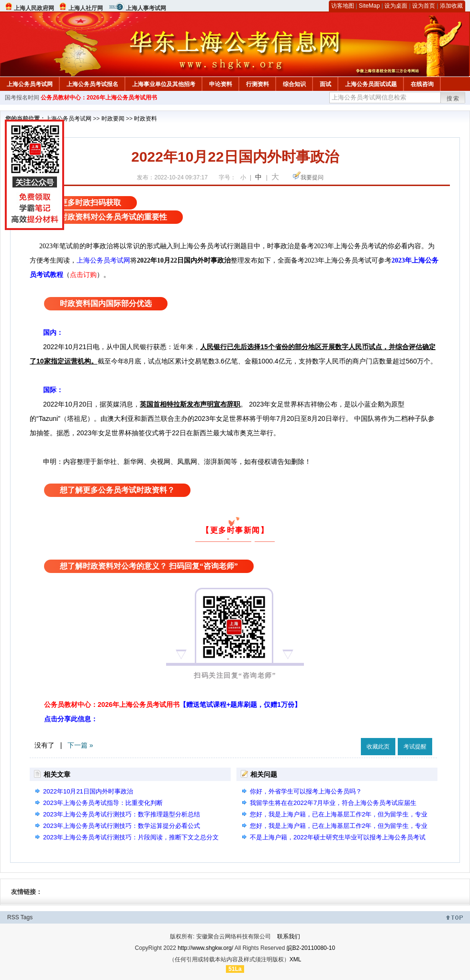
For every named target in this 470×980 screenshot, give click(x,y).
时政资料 (145, 119)
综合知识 (294, 84)
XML (296, 959)
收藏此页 (378, 747)
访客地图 (343, 6)
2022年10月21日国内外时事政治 (88, 791)
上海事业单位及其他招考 (164, 84)
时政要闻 (113, 119)
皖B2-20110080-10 (311, 948)
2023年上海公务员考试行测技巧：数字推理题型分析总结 (122, 814)
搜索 (453, 99)
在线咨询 (422, 84)
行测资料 (257, 84)
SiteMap (369, 6)
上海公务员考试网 (30, 84)
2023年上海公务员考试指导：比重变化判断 (103, 803)
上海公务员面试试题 (371, 84)
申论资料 (221, 84)
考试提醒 (415, 747)
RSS (13, 917)
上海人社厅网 (86, 8)
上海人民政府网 (34, 8)
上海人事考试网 (146, 8)
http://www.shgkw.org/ (205, 948)
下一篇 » (80, 745)
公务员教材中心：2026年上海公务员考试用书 (99, 98)
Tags (27, 917)
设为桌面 (396, 6)
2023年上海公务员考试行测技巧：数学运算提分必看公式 (122, 826)
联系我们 (289, 936)
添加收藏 (451, 6)
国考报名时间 (22, 98)
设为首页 (424, 6)
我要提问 (312, 177)
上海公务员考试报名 (92, 84)
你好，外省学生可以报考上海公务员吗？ (306, 791)
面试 (325, 84)
